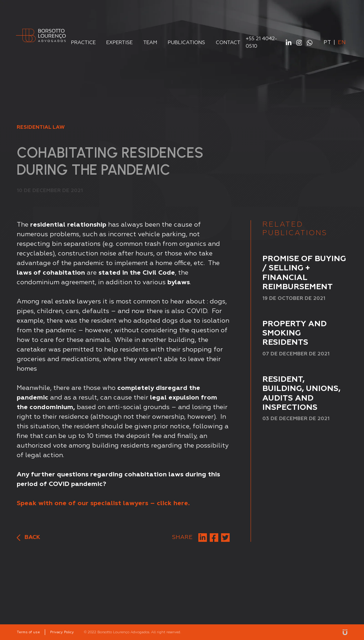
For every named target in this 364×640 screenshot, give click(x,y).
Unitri (345, 632)
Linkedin (289, 43)
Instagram (299, 43)
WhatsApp (310, 43)
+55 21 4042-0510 (261, 43)
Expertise (119, 43)
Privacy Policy (62, 632)
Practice (83, 43)
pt (327, 43)
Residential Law (41, 127)
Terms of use (28, 632)
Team (150, 43)
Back (28, 538)
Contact (228, 43)
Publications (186, 43)
